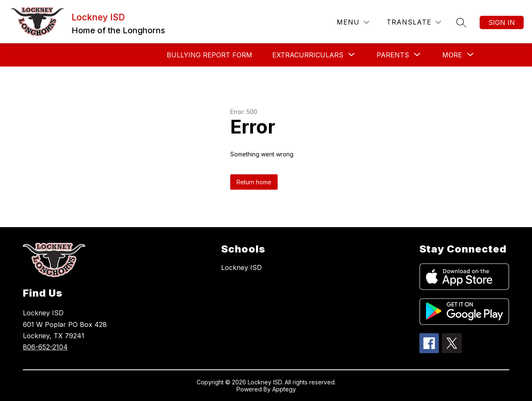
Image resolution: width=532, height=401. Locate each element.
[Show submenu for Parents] (393, 55)
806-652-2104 (45, 347)
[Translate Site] (414, 22)
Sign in (502, 22)
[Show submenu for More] (452, 55)
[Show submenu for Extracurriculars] (308, 55)
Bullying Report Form (209, 55)
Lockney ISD (241, 267)
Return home (254, 182)
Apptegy (284, 389)
